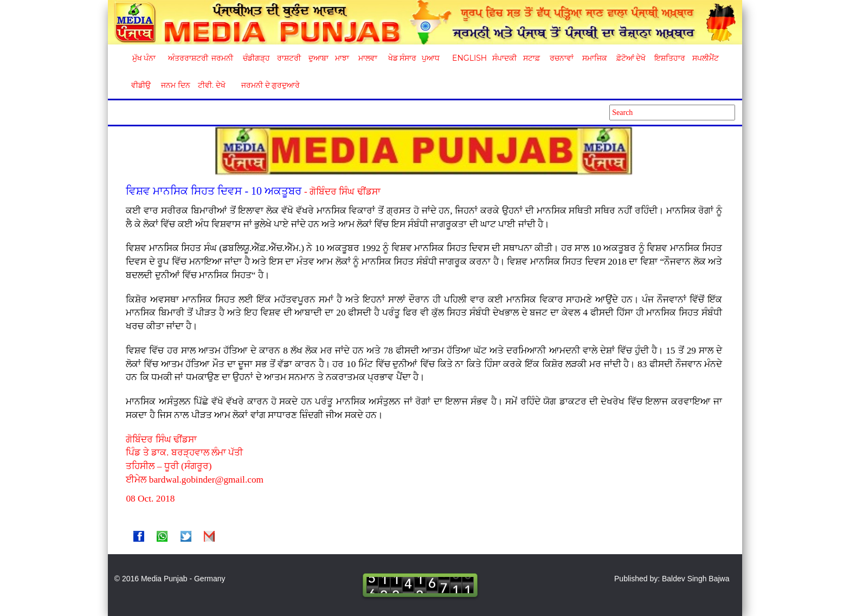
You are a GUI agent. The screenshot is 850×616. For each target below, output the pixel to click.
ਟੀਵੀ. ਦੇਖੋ (211, 85)
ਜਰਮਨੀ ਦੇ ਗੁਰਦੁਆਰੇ (266, 85)
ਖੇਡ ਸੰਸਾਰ (402, 58)
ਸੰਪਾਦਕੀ (504, 58)
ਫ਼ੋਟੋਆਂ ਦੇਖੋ (630, 58)
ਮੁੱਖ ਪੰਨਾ (144, 58)
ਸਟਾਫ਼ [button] (532, 58)
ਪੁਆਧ (431, 58)
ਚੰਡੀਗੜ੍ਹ (256, 58)
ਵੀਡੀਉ (141, 85)
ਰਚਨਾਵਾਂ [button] (562, 58)
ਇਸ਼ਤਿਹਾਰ (669, 58)
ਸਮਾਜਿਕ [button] (595, 58)
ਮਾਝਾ (342, 58)
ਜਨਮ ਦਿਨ (175, 85)
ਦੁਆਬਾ (318, 58)
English (468, 58)
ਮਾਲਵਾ (368, 58)
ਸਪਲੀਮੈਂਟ (705, 58)
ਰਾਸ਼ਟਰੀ (289, 58)
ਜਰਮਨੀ (222, 58)
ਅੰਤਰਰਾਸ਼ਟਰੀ (186, 58)
